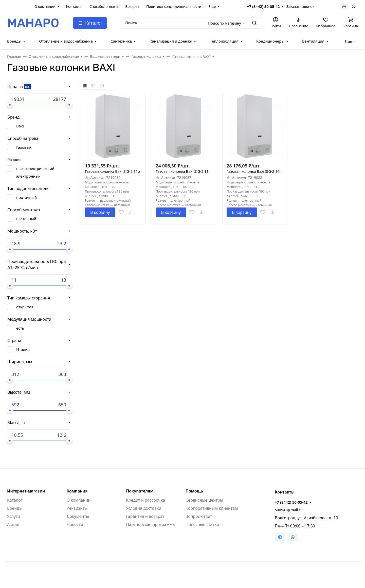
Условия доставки (144, 508)
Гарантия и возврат (145, 516)
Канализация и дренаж (171, 41)
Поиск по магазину (224, 23)
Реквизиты (77, 508)
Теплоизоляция (224, 41)
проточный (26, 197)
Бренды (14, 41)
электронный (28, 176)
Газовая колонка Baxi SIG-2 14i (253, 172)
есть (20, 328)
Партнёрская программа (150, 524)
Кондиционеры (270, 41)
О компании (45, 6)
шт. (27, 87)
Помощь (194, 491)
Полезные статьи (202, 524)
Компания (77, 491)
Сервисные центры (204, 500)
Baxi (20, 126)
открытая (25, 307)
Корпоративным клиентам (212, 508)
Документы (78, 516)
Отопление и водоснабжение (66, 41)
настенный (26, 219)
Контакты (74, 6)
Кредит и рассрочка (145, 500)
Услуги (14, 516)
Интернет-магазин (26, 491)
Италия (23, 349)
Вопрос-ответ (199, 516)
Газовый (24, 147)
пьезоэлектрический (35, 168)
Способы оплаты (104, 6)
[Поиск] (191, 23)
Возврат (132, 6)
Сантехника (121, 41)
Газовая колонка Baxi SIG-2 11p (112, 172)
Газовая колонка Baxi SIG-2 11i (183, 172)
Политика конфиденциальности (174, 6)
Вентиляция (313, 41)
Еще (212, 6)
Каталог (15, 500)
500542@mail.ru (289, 510)
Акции (13, 524)
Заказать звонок (300, 6)
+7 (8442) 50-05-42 (263, 6)
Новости (75, 524)
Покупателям (140, 491)
